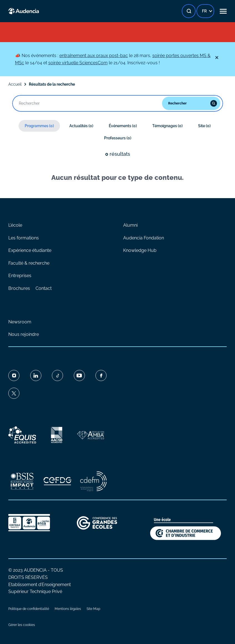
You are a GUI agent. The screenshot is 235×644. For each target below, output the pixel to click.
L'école (15, 225)
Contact (44, 288)
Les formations (24, 238)
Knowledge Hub (140, 250)
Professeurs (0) (118, 138)
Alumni (130, 225)
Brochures (19, 288)
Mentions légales (68, 609)
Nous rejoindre (24, 334)
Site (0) (204, 126)
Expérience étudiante (30, 250)
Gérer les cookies (22, 625)
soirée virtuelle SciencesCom (78, 63)
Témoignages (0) (167, 126)
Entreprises (20, 276)
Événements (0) (123, 126)
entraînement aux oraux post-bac (94, 56)
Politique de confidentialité (29, 609)
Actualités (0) (81, 126)
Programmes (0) (39, 126)
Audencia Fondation (144, 238)
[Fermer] (217, 58)
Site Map (93, 609)
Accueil (15, 84)
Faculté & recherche (29, 263)
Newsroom (20, 322)
